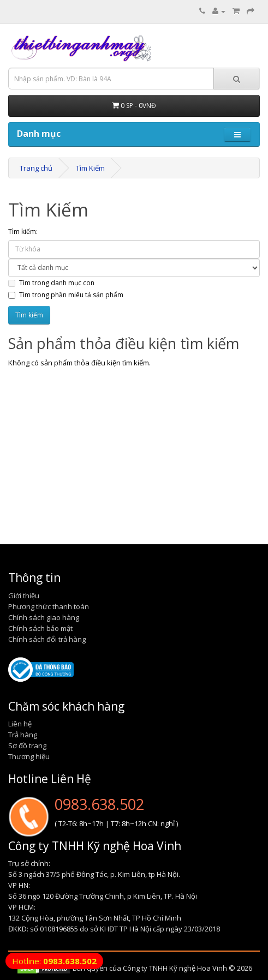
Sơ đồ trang (27, 745)
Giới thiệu (24, 596)
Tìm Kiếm (90, 168)
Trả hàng (23, 735)
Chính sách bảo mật (40, 628)
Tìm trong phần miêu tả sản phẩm (66, 295)
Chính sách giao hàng (44, 617)
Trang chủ (36, 168)
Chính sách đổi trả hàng (47, 639)
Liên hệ (20, 724)
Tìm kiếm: (23, 232)
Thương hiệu (29, 756)
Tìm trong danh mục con (51, 283)
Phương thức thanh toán (49, 606)
